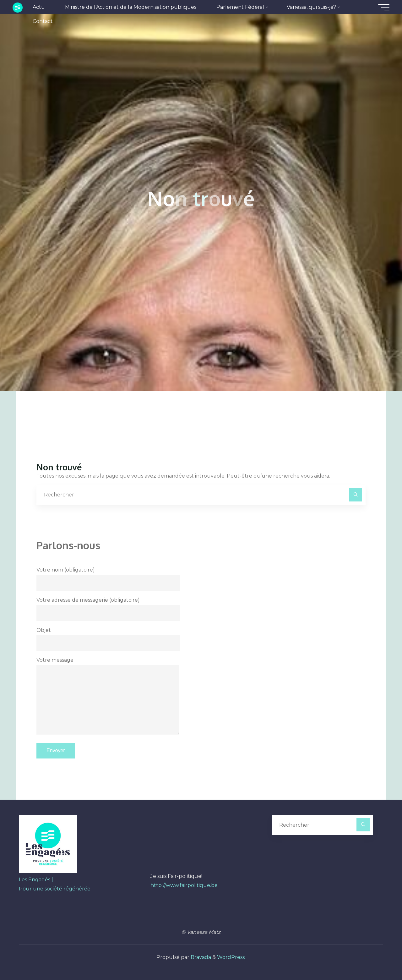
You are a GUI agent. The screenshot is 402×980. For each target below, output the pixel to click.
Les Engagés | (36, 880)
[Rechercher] (356, 495)
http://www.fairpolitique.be (184, 885)
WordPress (231, 957)
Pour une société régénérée (55, 889)
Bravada (200, 957)
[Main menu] (384, 7)
